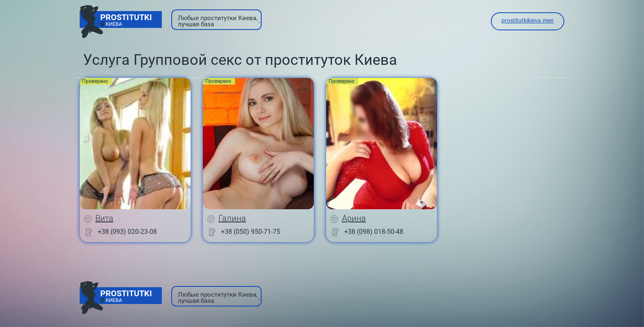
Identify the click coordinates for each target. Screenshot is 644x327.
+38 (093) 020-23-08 (127, 232)
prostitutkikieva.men (528, 21)
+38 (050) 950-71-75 (251, 232)
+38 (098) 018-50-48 (374, 232)
